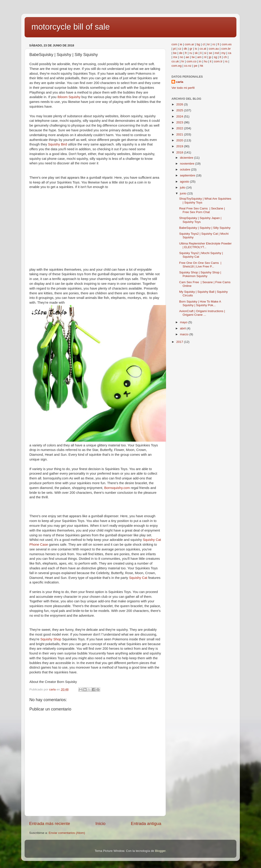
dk (185, 49)
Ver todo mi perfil (183, 88)
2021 (180, 134)
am (199, 57)
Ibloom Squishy (69, 97)
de (181, 53)
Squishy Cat (139, 578)
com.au (214, 49)
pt (174, 49)
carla (180, 82)
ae (187, 57)
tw (193, 57)
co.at (203, 49)
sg (215, 57)
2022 (180, 128)
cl (204, 44)
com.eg (177, 66)
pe (196, 66)
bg (198, 44)
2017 (180, 342)
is (196, 49)
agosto (185, 182)
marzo (185, 334)
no (181, 57)
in (200, 61)
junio (184, 193)
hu (206, 61)
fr (186, 53)
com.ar (189, 44)
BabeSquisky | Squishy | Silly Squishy (205, 228)
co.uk (175, 61)
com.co (192, 61)
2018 (180, 152)
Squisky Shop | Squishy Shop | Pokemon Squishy (200, 274)
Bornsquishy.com (117, 488)
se (210, 53)
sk (196, 53)
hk (202, 66)
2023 (180, 122)
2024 (180, 116)
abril (183, 328)
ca (230, 53)
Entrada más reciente (50, 823)
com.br (226, 49)
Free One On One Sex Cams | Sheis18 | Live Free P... (200, 265)
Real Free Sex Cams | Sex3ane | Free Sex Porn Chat (202, 210)
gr (191, 49)
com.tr (218, 61)
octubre (186, 169)
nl (205, 57)
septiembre (188, 175)
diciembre (187, 158)
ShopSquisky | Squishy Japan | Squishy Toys (200, 220)
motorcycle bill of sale (71, 27)
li (201, 53)
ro (214, 44)
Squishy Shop (51, 639)
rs (226, 61)
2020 (180, 140)
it (211, 61)
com (174, 44)
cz (180, 49)
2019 (180, 146)
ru (191, 53)
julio (183, 187)
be (175, 53)
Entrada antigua (146, 823)
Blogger (160, 851)
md (217, 53)
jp (210, 57)
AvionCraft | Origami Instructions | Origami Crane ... (202, 313)
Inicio (100, 823)
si (205, 53)
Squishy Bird (58, 144)
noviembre (188, 164)
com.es (227, 44)
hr (183, 61)
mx (175, 57)
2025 (180, 110)
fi (218, 44)
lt (220, 57)
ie (181, 44)
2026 (180, 104)
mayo (184, 322)
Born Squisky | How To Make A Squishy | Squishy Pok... (200, 303)
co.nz (188, 66)
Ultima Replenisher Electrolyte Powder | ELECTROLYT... (205, 245)
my (223, 53)
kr (209, 44)
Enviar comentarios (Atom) (67, 833)
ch (225, 57)
